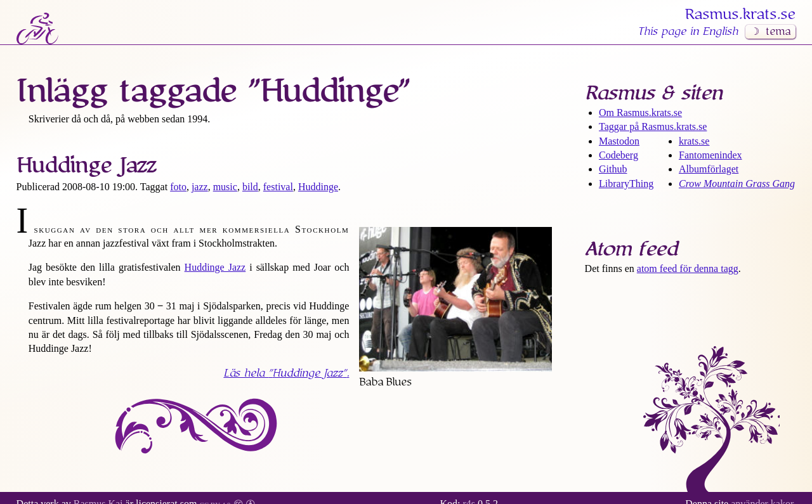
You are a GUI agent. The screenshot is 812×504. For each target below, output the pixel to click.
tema (778, 32)
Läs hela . (286, 373)
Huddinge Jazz (86, 165)
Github (613, 169)
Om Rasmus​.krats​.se (640, 113)
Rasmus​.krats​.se (740, 15)
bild (250, 187)
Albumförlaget (709, 169)
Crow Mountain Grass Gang (737, 184)
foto (178, 187)
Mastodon (619, 141)
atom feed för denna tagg (688, 268)
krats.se (694, 141)
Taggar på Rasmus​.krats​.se (653, 126)
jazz (200, 187)
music (225, 187)
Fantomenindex (710, 155)
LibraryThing (626, 184)
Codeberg (619, 155)
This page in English (688, 32)
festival (278, 187)
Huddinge (318, 187)
